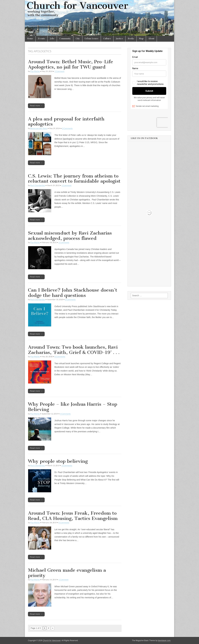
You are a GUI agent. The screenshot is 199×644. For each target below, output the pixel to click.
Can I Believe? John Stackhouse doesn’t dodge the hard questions (73, 293)
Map (141, 39)
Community (65, 39)
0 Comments (67, 128)
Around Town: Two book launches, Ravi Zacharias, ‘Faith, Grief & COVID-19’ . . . (74, 350)
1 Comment (59, 71)
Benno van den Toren (39, 128)
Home (30, 39)
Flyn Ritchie (35, 71)
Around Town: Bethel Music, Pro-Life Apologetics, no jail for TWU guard (71, 64)
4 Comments (65, 414)
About (151, 39)
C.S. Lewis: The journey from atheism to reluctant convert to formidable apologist (74, 179)
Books (131, 39)
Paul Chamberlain (38, 185)
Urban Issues (92, 39)
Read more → (36, 106)
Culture (107, 39)
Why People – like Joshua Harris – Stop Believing (73, 407)
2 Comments (64, 242)
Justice (119, 39)
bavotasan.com (164, 641)
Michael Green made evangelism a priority (67, 573)
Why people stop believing (58, 461)
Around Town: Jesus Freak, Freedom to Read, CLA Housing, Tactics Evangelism (73, 516)
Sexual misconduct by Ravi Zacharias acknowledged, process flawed (70, 236)
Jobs (52, 39)
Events (42, 39)
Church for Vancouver (52, 641)
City (78, 39)
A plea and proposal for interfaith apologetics (66, 122)
